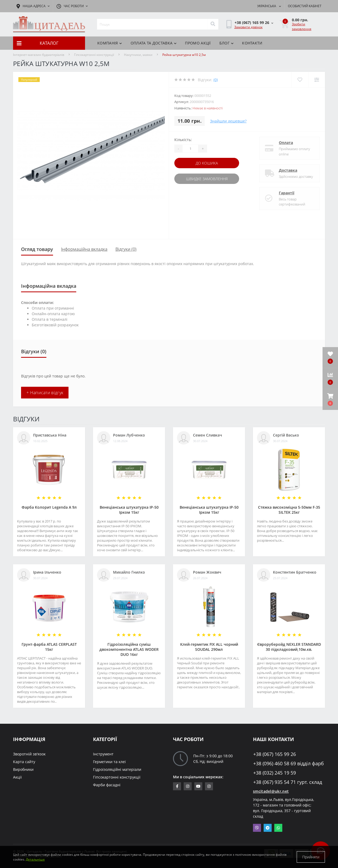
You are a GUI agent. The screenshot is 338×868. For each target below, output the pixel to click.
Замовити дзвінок (248, 27)
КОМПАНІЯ (110, 43)
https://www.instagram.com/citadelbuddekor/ (209, 786)
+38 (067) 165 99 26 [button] (275, 754)
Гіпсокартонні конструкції (94, 55)
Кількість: (183, 140)
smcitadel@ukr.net (271, 791)
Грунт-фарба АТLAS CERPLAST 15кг (49, 647)
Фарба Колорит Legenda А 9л (49, 507)
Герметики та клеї (109, 762)
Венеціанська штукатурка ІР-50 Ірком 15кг (129, 510)
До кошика (207, 163)
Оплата (286, 143)
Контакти (252, 43)
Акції (17, 777)
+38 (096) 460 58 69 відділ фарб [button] (289, 764)
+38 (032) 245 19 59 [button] (275, 773)
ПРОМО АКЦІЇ (198, 43)
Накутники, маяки (138, 55)
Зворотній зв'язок (29, 754)
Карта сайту (24, 762)
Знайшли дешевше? (228, 121)
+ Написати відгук (45, 393)
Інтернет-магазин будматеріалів (39, 55)
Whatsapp (278, 828)
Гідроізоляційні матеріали (117, 769)
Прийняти (311, 857)
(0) (216, 80)
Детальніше (35, 859)
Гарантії (287, 193)
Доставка (288, 170)
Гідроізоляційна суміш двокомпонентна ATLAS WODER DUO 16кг (129, 649)
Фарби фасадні (107, 785)
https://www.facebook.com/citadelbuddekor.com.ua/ (177, 786)
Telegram (268, 828)
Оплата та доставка (154, 43)
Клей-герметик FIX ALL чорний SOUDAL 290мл (209, 647)
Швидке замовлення (207, 179)
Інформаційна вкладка (84, 249)
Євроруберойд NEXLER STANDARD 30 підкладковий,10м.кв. (289, 647)
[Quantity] (190, 149)
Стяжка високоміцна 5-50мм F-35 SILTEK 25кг (289, 510)
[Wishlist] (300, 80)
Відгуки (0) (126, 249)
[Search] (213, 24)
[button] (330, 400)
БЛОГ (227, 43)
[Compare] (317, 80)
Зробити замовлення (302, 26)
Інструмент (103, 754)
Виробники (23, 769)
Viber (257, 828)
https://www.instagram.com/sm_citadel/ (188, 786)
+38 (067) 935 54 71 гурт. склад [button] (288, 782)
